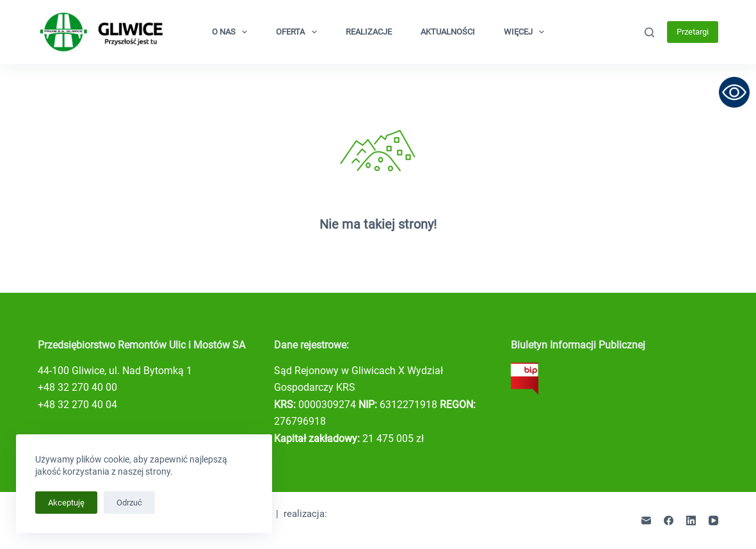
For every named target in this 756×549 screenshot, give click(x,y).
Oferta (299, 32)
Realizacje (369, 32)
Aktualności (448, 32)
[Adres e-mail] (646, 520)
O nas (232, 32)
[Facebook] (669, 520)
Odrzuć (129, 503)
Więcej (527, 32)
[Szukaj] (649, 32)
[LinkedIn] (691, 520)
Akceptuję (66, 503)
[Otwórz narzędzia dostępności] (734, 92)
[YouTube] (713, 520)
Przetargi (693, 32)
